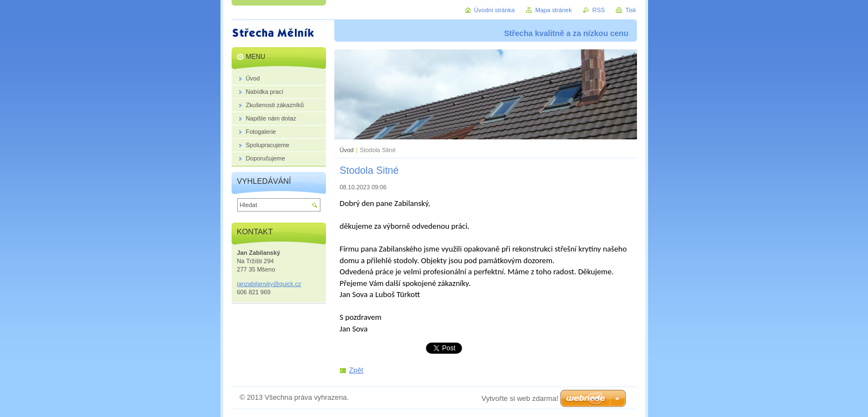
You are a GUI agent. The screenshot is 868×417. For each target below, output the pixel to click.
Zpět (357, 370)
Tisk (631, 10)
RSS (599, 10)
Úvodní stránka (495, 10)
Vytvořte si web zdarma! (520, 398)
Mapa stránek (554, 10)
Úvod (347, 150)
